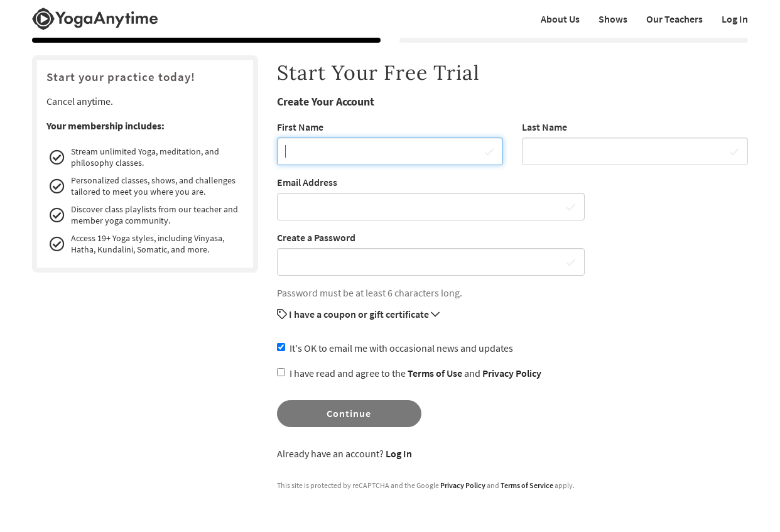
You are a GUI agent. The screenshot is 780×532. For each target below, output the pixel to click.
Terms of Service (527, 485)
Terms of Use (435, 373)
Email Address (307, 182)
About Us (560, 19)
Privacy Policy (512, 373)
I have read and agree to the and (409, 373)
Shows (613, 19)
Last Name (544, 127)
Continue (349, 413)
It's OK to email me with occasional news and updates (395, 348)
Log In (735, 19)
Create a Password (316, 237)
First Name (300, 127)
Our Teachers (674, 19)
